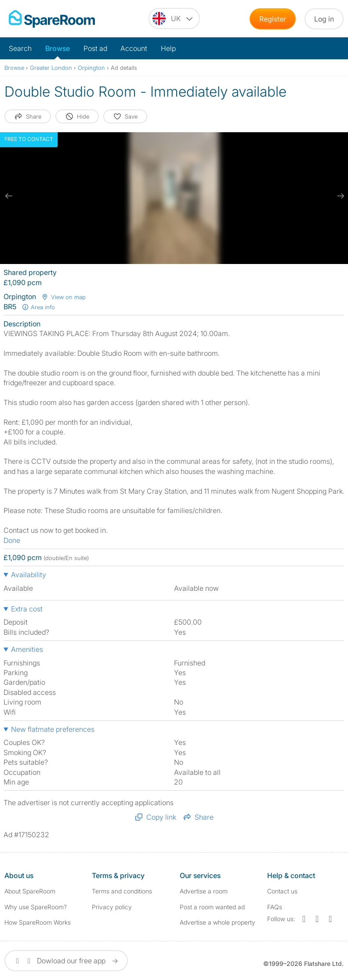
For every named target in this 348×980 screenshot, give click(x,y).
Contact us (282, 891)
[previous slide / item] (9, 196)
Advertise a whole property (217, 922)
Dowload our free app (66, 961)
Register (273, 19)
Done (12, 540)
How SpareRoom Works (38, 922)
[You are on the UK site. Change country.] (174, 18)
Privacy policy (112, 907)
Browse (58, 48)
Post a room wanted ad (212, 907)
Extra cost (27, 609)
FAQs (275, 907)
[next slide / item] (339, 196)
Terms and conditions (122, 891)
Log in (324, 19)
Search (20, 48)
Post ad (95, 48)
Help (168, 48)
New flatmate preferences (53, 729)
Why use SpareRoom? (36, 907)
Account (134, 48)
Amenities (27, 649)
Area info (38, 307)
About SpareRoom (30, 891)
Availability (29, 575)
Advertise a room (204, 891)
